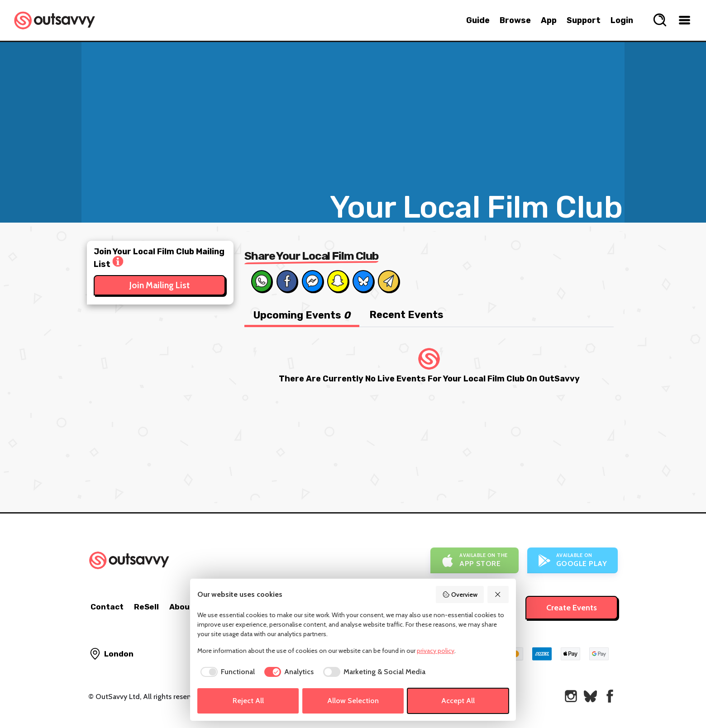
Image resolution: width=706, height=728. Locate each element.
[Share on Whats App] (262, 281)
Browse (515, 20)
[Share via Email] (388, 281)
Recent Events (406, 315)
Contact (107, 607)
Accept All (458, 701)
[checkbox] (226, 672)
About (181, 607)
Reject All (248, 701)
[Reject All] (498, 595)
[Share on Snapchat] (338, 281)
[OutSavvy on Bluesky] (590, 696)
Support (584, 20)
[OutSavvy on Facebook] (610, 696)
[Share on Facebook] (287, 281)
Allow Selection (353, 701)
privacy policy (436, 651)
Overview (460, 595)
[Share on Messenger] (312, 281)
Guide (478, 20)
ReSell (146, 607)
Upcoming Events (302, 315)
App (549, 20)
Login (622, 20)
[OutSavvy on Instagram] (571, 696)
